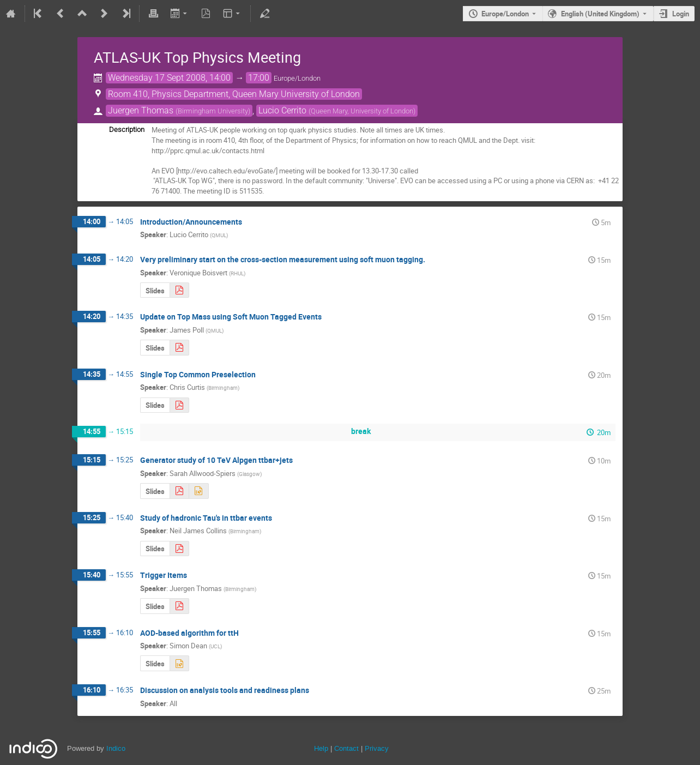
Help (321, 748)
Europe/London (505, 14)
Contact (346, 748)
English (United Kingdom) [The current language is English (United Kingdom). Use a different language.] (600, 14)
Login (681, 14)
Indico (116, 748)
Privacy (377, 748)
